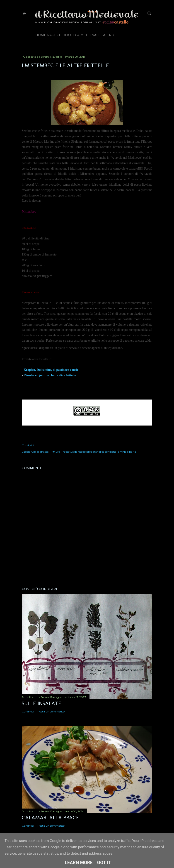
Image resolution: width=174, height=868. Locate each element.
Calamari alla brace (50, 817)
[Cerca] (150, 13)
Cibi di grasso (40, 452)
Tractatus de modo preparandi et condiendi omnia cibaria (99, 452)
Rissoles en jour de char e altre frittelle (50, 375)
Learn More (79, 863)
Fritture (55, 452)
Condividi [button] (28, 445)
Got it (104, 863)
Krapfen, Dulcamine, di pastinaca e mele (51, 370)
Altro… (110, 35)
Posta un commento (51, 711)
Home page (46, 35)
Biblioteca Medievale (80, 35)
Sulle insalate (42, 703)
